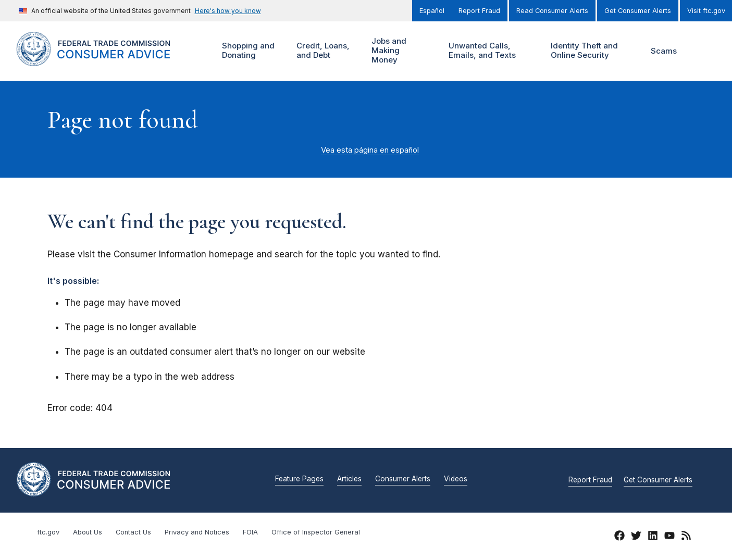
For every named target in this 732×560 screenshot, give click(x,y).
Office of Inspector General (316, 532)
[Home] (106, 60)
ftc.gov (48, 532)
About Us (88, 532)
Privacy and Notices (197, 532)
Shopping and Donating (247, 51)
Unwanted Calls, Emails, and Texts (489, 51)
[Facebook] (619, 537)
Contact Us (133, 532)
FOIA (250, 532)
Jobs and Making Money (391, 51)
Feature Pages (299, 479)
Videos (456, 479)
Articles (349, 479)
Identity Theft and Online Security (587, 51)
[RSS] (686, 537)
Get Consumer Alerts (638, 11)
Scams (664, 51)
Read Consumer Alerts (552, 11)
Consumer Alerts (403, 479)
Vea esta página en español (370, 150)
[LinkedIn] (653, 537)
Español (432, 11)
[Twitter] (636, 537)
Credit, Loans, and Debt (322, 51)
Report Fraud (479, 11)
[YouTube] (669, 537)
